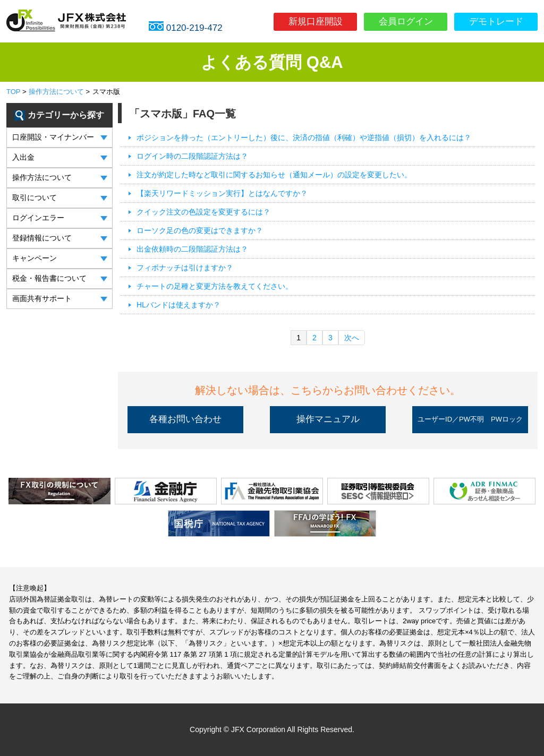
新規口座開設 (316, 22)
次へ (352, 338)
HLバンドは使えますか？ (178, 305)
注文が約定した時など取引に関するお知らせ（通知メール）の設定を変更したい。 (274, 175)
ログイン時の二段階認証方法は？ (192, 156)
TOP (13, 92)
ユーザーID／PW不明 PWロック (470, 419)
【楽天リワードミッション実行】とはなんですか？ (222, 193)
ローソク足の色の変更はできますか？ (200, 230)
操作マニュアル (328, 419)
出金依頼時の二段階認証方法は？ (192, 249)
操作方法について (56, 92)
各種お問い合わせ (185, 419)
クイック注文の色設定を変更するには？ (203, 212)
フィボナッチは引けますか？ (185, 268)
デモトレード (496, 22)
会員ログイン (406, 22)
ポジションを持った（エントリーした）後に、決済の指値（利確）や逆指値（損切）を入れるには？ (304, 138)
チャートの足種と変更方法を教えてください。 (215, 286)
